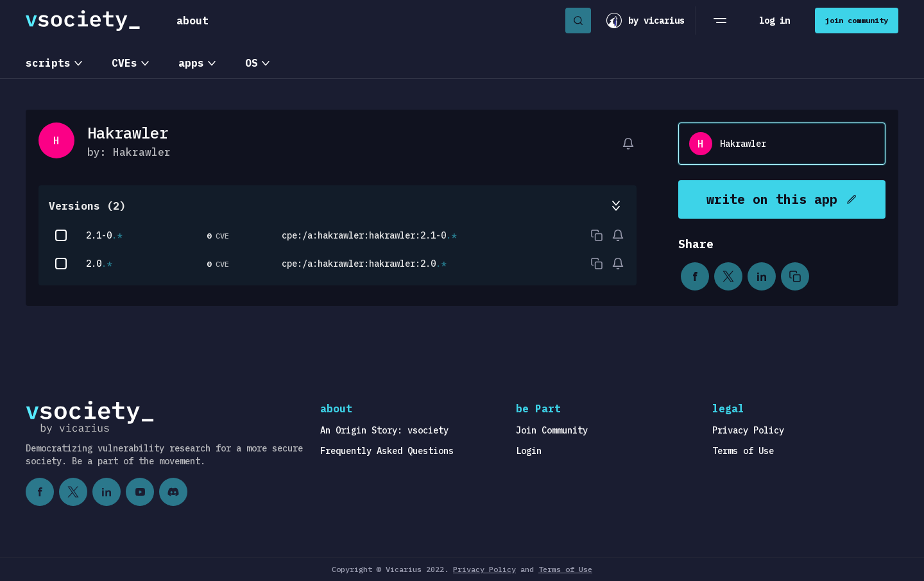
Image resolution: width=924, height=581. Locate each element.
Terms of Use (743, 451)
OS (252, 63)
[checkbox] (61, 235)
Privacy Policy (748, 430)
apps (191, 63)
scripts (48, 63)
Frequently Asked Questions (387, 451)
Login (529, 451)
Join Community (552, 430)
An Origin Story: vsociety (384, 430)
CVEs (124, 63)
